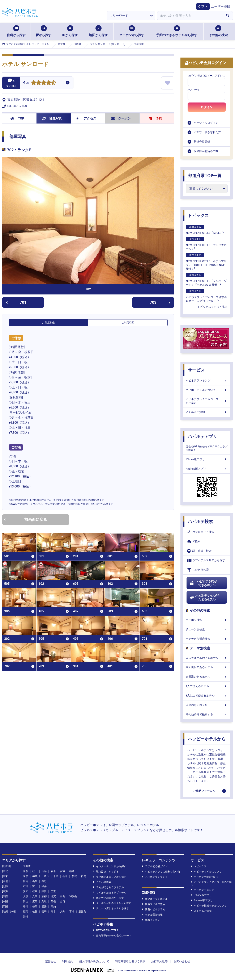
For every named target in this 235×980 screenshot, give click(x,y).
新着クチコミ (151, 920)
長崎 (44, 912)
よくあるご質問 (207, 412)
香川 (26, 906)
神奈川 (36, 876)
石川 (26, 886)
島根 (53, 901)
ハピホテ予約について (205, 877)
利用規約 (68, 961)
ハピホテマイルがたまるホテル (204, 598)
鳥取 (44, 901)
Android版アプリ (207, 469)
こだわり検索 (198, 570)
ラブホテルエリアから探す (206, 560)
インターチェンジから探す (110, 866)
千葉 (56, 876)
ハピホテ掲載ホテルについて (209, 906)
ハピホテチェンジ (202, 890)
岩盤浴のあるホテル (207, 677)
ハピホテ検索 (200, 522)
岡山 (26, 901)
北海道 (27, 866)
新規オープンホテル (155, 899)
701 (16, 302)
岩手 (53, 871)
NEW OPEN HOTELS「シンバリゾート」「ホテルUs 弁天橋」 (206, 280)
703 (160, 302)
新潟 (26, 881)
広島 (35, 901)
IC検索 (194, 542)
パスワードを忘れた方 (207, 132)
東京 (26, 876)
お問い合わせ (182, 961)
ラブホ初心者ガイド (155, 866)
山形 (44, 871)
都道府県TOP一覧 (205, 176)
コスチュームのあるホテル (207, 658)
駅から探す (44, 31)
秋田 (35, 871)
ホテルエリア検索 (201, 532)
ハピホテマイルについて (207, 390)
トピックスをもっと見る (212, 307)
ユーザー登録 (221, 7)
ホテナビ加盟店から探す (108, 898)
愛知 (26, 891)
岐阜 (35, 891)
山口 (63, 901)
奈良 (63, 896)
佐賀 (35, 912)
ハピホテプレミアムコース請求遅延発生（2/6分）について (206, 296)
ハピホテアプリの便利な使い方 (161, 872)
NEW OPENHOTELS (105, 930)
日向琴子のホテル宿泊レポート (112, 936)
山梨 (35, 881)
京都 (44, 896)
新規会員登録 (202, 142)
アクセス (86, 118)
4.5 (26, 83)
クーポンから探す (132, 31)
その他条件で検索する (207, 714)
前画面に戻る (26, 520)
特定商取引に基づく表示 (130, 961)
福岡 (26, 912)
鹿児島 (82, 912)
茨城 (74, 876)
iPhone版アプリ (207, 459)
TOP (17, 118)
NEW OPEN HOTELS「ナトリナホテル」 (206, 244)
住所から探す (16, 31)
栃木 (65, 876)
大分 (63, 912)
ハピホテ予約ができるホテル (203, 583)
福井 (44, 886)
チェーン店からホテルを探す (111, 908)
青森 (26, 871)
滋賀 (53, 896)
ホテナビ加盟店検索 (207, 639)
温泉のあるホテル (207, 705)
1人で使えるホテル (207, 686)
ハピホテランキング (207, 380)
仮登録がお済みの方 (206, 151)
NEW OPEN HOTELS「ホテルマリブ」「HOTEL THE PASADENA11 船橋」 (206, 262)
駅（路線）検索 (199, 551)
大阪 (26, 896)
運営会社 (51, 961)
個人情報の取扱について (94, 961)
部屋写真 (52, 118)
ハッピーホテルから (207, 739)
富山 (35, 886)
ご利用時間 (128, 323)
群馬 (84, 876)
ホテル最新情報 (152, 915)
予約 (155, 118)
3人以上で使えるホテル (207, 696)
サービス (196, 370)
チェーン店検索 (207, 629)
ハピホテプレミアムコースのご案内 (207, 401)
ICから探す (70, 31)
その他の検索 (218, 31)
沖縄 (26, 917)
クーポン (121, 118)
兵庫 (35, 896)
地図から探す (98, 31)
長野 (44, 881)
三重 (53, 891)
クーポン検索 (207, 620)
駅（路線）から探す (106, 872)
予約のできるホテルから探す (177, 31)
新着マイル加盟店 (153, 904)
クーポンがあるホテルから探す (112, 903)
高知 (53, 906)
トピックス (198, 215)
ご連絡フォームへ (204, 791)
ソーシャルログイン (206, 123)
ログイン (207, 107)
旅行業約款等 (159, 961)
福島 (72, 871)
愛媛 (44, 906)
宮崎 (72, 912)
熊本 (53, 912)
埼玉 (47, 876)
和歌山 (73, 896)
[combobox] (190, 16)
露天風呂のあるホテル (207, 667)
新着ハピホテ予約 (153, 909)
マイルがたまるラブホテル (110, 893)
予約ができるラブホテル (108, 887)
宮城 (63, 871)
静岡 (44, 891)
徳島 (35, 906)
